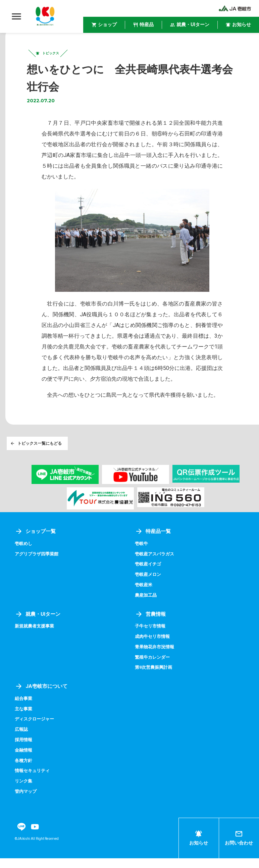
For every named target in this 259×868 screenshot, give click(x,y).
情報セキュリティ (34, 781)
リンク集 (24, 791)
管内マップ (27, 801)
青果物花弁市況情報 (156, 658)
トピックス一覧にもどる (37, 455)
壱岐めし (24, 556)
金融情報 (24, 760)
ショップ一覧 (36, 544)
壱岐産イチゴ (149, 577)
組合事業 (24, 709)
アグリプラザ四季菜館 (38, 566)
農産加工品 (147, 607)
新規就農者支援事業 (36, 638)
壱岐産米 (144, 597)
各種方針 (24, 771)
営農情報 (151, 626)
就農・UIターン (39, 626)
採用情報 (24, 750)
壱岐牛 (142, 556)
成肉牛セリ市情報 (154, 648)
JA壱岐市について (42, 697)
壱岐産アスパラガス (156, 566)
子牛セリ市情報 (151, 638)
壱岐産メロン (149, 587)
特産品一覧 (154, 544)
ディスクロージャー (36, 730)
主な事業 (24, 720)
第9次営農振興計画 (155, 679)
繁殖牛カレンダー (154, 668)
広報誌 (22, 740)
